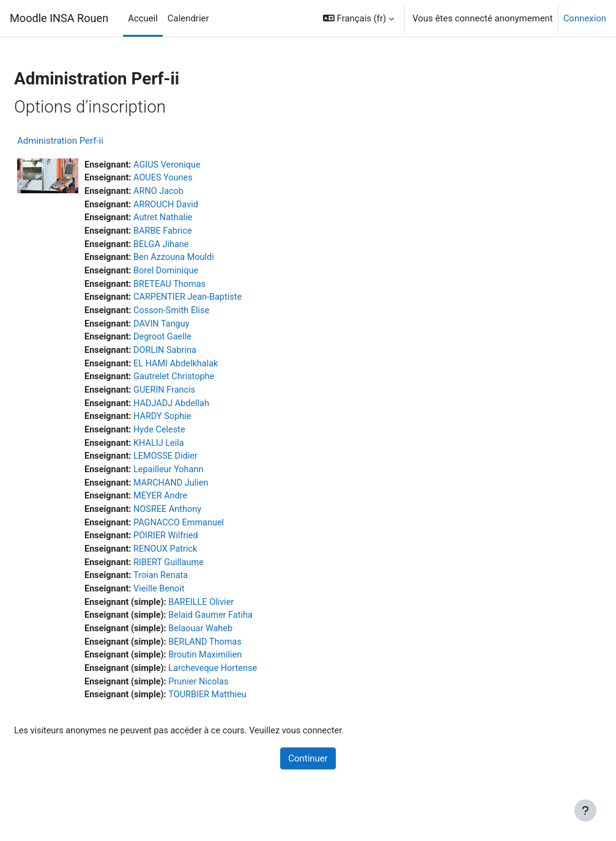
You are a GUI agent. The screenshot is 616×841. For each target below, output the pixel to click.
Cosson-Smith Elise (204, 316)
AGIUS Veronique (199, 165)
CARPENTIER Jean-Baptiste (221, 302)
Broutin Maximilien (239, 671)
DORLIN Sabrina (197, 357)
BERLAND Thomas (238, 658)
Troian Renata (193, 589)
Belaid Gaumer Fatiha (244, 630)
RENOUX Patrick (198, 561)
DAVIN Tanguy (193, 329)
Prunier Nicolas (232, 698)
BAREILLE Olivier (234, 616)
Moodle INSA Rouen (59, 18)
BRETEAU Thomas (202, 288)
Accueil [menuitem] (143, 18)
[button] (358, 18)
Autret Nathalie (195, 220)
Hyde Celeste (191, 439)
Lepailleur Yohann (201, 480)
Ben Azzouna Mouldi (206, 261)
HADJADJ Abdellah (204, 411)
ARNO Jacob (191, 192)
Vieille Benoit (191, 602)
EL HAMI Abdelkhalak (208, 370)
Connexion (585, 18)
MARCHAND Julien (203, 493)
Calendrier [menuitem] (188, 18)
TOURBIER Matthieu (241, 712)
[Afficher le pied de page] (585, 810)
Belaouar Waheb (234, 643)
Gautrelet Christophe (206, 383)
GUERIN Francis (196, 398)
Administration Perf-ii (90, 141)
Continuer (308, 776)
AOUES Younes (195, 179)
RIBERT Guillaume (201, 575)
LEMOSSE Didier (198, 465)
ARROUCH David (198, 206)
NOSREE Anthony (199, 521)
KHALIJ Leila (191, 452)
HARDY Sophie (194, 424)
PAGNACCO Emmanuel (211, 534)
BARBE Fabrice (195, 233)
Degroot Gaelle (195, 343)
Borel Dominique (198, 274)
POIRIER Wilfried (198, 548)
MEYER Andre (192, 507)
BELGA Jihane (193, 247)
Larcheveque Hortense (246, 684)
